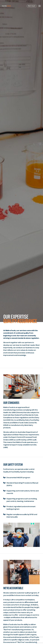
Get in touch (32, 6)
